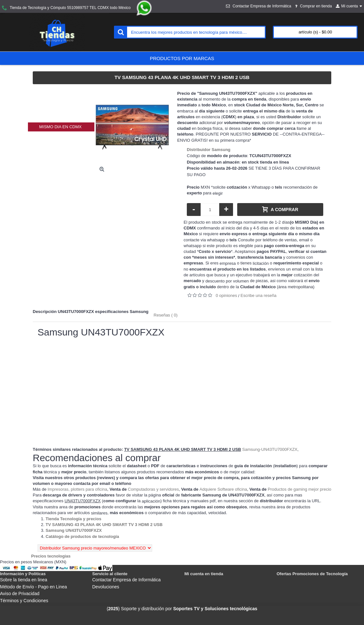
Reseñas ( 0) (166, 315)
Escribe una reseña (258, 295)
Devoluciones (106, 587)
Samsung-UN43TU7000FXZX (270, 449)
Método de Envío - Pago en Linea (34, 587)
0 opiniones (226, 295)
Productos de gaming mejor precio (299, 489)
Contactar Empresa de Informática (126, 580)
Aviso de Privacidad (20, 594)
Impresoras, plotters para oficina (77, 489)
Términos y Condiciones (24, 601)
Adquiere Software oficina (223, 489)
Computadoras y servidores (153, 489)
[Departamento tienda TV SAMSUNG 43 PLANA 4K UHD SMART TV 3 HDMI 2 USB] (104, 525)
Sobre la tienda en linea (24, 580)
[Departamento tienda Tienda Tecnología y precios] (74, 519)
